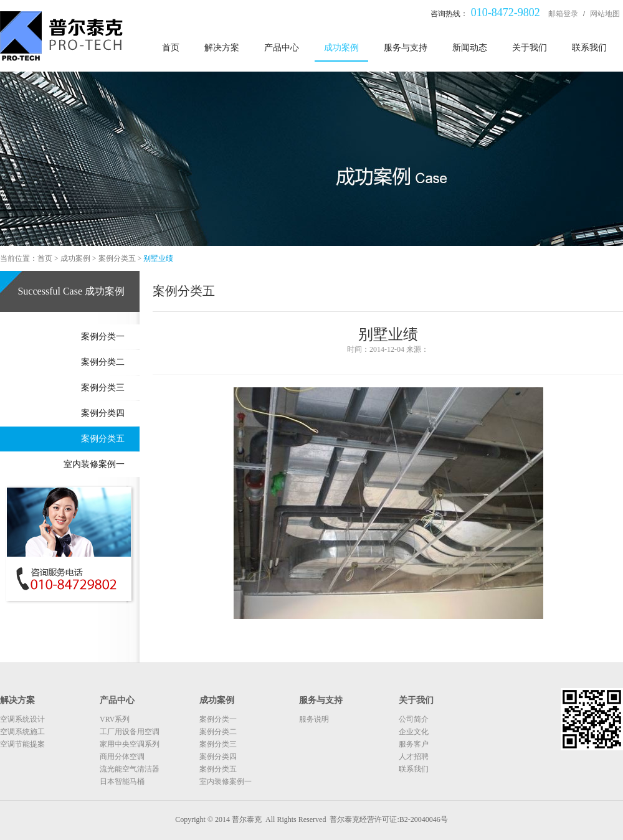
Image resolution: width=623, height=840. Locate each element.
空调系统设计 (22, 719)
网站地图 (605, 14)
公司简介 (414, 719)
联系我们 (589, 48)
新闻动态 (470, 48)
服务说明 (314, 719)
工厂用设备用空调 (130, 732)
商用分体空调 (122, 757)
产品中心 (282, 48)
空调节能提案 (22, 744)
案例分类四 (103, 413)
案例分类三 (103, 388)
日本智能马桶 (122, 781)
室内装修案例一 (94, 464)
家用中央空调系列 (130, 744)
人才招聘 (414, 757)
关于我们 (530, 48)
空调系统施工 (22, 732)
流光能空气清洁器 (130, 769)
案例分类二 (103, 362)
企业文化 (414, 732)
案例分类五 (117, 258)
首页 (171, 48)
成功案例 (341, 48)
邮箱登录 (563, 14)
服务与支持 (406, 48)
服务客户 (414, 744)
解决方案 (222, 48)
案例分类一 (103, 337)
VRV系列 (115, 719)
